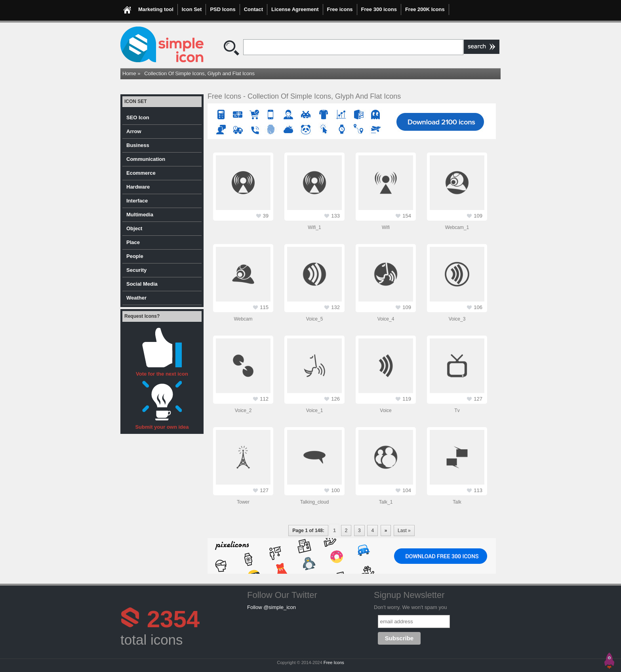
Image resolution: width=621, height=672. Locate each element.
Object (134, 228)
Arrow (134, 131)
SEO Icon (138, 117)
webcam (243, 319)
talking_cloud (315, 502)
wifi (386, 227)
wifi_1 (314, 227)
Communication (146, 159)
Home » (131, 73)
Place (133, 242)
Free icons (340, 9)
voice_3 (457, 319)
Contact (253, 9)
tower (243, 502)
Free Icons (334, 662)
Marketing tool (156, 9)
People (135, 256)
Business (138, 145)
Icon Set (192, 9)
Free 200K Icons (425, 9)
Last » (404, 531)
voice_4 (386, 319)
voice (386, 410)
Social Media (142, 284)
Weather (136, 298)
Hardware (138, 187)
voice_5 (315, 319)
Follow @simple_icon (271, 607)
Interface (137, 201)
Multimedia (140, 215)
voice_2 (243, 410)
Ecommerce (141, 173)
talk (457, 502)
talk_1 (386, 502)
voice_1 (315, 410)
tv (457, 410)
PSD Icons (223, 9)
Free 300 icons (379, 9)
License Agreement (295, 9)
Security (136, 270)
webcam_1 (457, 227)
